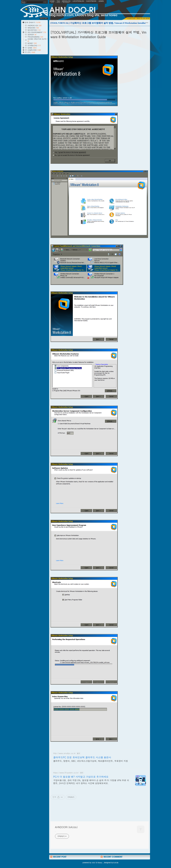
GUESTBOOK (91, 1)
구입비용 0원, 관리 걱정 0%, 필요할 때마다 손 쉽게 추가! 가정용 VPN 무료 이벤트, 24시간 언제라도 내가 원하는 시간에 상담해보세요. (91, 782)
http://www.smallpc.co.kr (64, 753)
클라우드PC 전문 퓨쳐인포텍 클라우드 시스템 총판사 (82, 757)
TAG (58, 1)
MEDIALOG (66, 1)
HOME (52, 1)
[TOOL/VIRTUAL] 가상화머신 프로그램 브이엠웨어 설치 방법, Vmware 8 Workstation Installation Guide (103, 23)
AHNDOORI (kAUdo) (66, 827)
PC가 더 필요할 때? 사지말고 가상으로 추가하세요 (81, 777)
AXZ (93, 863)
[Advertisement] (99, 811)
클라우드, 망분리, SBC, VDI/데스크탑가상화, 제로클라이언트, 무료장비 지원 (91, 761)
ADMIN (101, 1)
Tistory (100, 863)
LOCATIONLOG (78, 1)
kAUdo (116, 863)
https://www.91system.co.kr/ (66, 773)
